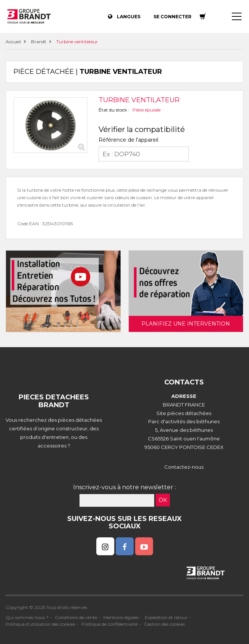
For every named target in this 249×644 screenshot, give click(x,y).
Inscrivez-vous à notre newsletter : (124, 487)
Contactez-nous (184, 467)
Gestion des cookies (164, 624)
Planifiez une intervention (186, 324)
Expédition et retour (166, 617)
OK (163, 500)
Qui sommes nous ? (27, 617)
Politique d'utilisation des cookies (40, 624)
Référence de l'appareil (128, 140)
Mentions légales (121, 617)
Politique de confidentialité (110, 624)
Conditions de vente (76, 617)
